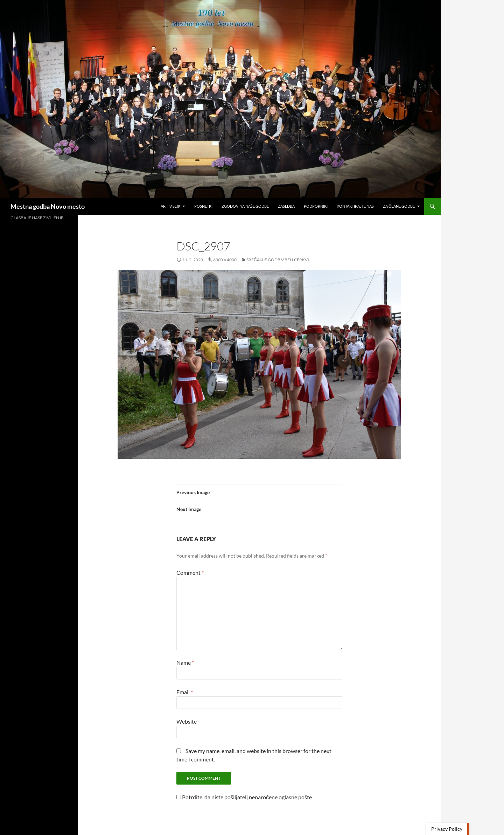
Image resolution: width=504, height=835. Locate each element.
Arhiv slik (170, 206)
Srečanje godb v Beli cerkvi (278, 260)
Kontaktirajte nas (355, 206)
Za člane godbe (399, 206)
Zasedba (286, 206)
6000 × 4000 (225, 260)
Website (187, 721)
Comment (190, 572)
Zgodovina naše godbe (245, 206)
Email (185, 692)
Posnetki (203, 206)
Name (185, 663)
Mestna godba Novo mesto (48, 206)
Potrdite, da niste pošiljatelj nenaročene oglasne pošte (244, 797)
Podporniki (316, 206)
